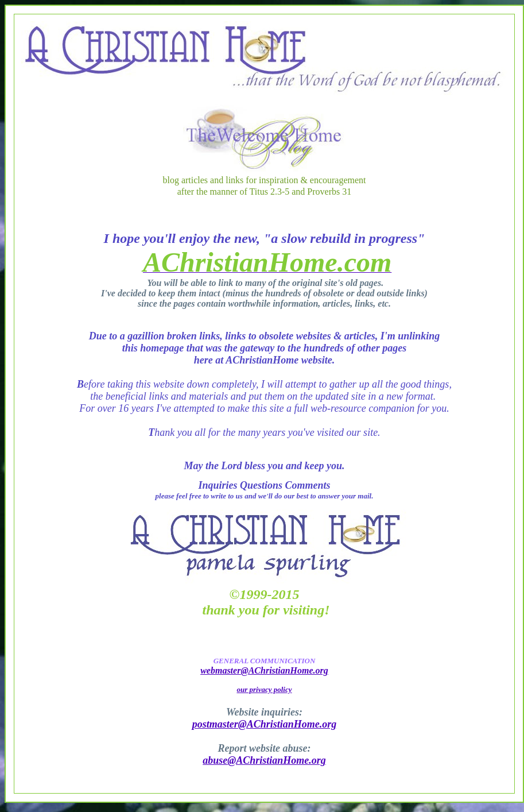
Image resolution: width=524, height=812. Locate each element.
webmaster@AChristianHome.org (264, 670)
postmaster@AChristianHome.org (265, 724)
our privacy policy (264, 689)
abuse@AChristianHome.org (264, 760)
